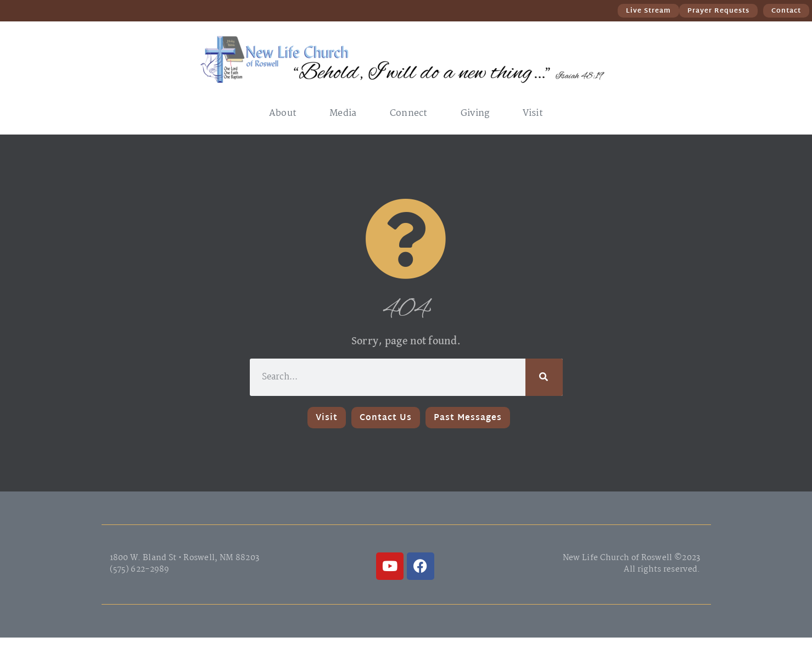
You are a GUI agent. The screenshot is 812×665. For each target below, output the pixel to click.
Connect (409, 113)
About (283, 113)
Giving (475, 113)
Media (343, 113)
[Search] (544, 377)
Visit (533, 113)
